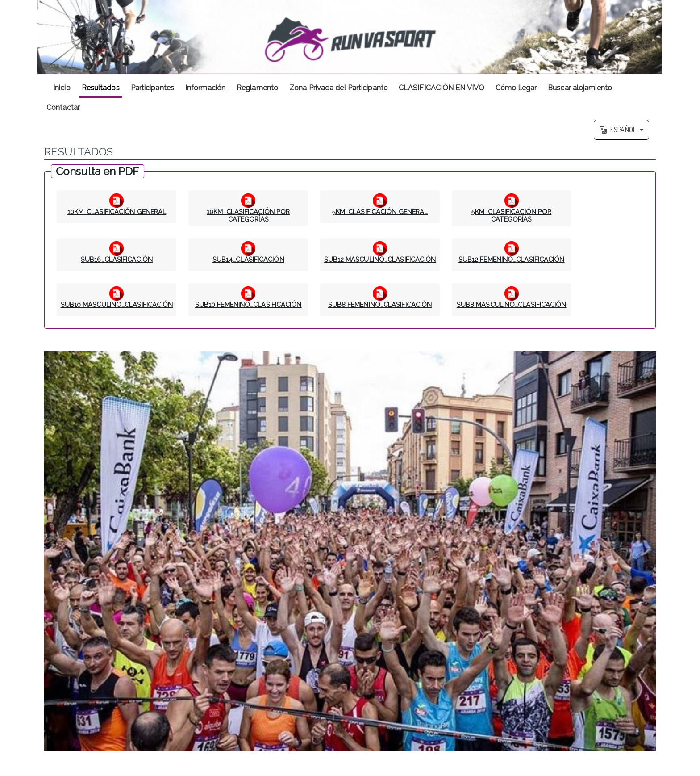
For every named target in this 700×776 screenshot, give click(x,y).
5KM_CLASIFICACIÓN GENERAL (380, 212)
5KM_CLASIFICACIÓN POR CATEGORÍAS (511, 215)
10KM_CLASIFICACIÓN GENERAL (117, 212)
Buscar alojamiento (580, 88)
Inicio (62, 88)
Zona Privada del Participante (338, 88)
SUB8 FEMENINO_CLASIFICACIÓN (380, 304)
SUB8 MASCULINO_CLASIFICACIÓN (512, 304)
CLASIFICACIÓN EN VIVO (442, 88)
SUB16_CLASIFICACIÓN (117, 259)
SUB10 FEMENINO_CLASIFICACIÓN (248, 304)
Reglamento (257, 88)
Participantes (152, 88)
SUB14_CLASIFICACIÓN (248, 259)
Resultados (101, 88)
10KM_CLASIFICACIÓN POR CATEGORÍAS (248, 215)
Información (205, 88)
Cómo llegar (516, 88)
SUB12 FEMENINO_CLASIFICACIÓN (512, 259)
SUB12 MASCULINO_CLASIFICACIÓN (380, 259)
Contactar (63, 107)
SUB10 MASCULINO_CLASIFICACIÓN (117, 304)
